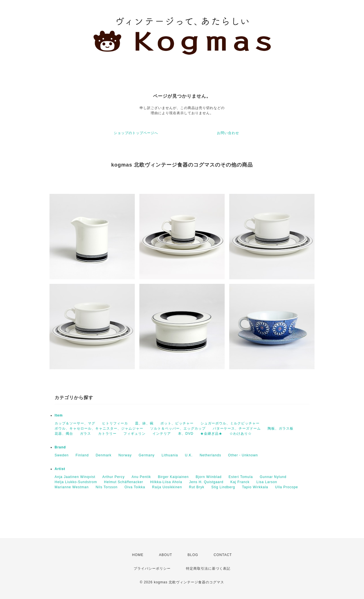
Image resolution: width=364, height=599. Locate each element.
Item (59, 415)
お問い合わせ (228, 133)
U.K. (189, 455)
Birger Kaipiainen (173, 477)
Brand (60, 447)
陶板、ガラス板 (281, 428)
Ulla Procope (287, 487)
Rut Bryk (197, 487)
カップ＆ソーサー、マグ (75, 423)
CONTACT (223, 555)
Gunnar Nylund (273, 477)
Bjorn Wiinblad (209, 477)
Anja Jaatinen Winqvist (75, 477)
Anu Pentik (141, 477)
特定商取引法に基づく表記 (208, 569)
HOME (138, 555)
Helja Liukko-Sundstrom (76, 482)
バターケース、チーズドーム (237, 428)
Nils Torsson (106, 487)
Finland (82, 455)
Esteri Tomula (241, 477)
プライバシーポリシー (152, 569)
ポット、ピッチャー (177, 423)
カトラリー (107, 434)
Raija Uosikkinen (167, 487)
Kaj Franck (240, 482)
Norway (125, 455)
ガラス (85, 434)
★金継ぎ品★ (211, 434)
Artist (60, 469)
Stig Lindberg (223, 487)
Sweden (62, 455)
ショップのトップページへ (136, 133)
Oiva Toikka (135, 487)
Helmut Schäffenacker (124, 482)
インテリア (162, 434)
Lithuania (170, 455)
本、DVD (186, 434)
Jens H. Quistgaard (206, 482)
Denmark (104, 455)
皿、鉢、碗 (144, 423)
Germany (146, 455)
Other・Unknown (243, 455)
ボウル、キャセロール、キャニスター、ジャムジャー (99, 428)
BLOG (193, 555)
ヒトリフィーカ (115, 423)
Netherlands (210, 455)
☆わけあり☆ (241, 434)
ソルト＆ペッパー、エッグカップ (178, 428)
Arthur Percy (114, 477)
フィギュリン (135, 434)
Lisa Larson (267, 482)
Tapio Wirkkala (255, 487)
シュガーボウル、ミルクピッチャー (230, 423)
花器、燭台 (64, 434)
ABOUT (166, 555)
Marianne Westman (72, 487)
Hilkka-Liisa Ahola (166, 482)
